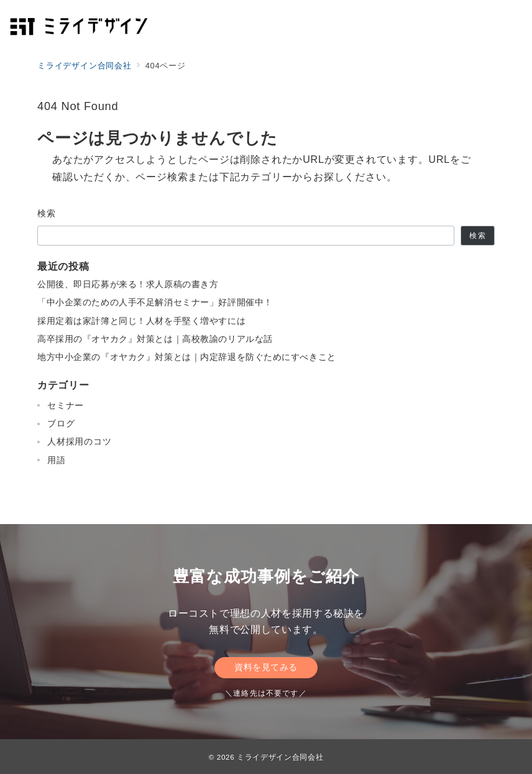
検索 (47, 213)
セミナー (66, 405)
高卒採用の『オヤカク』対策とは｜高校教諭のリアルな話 (155, 339)
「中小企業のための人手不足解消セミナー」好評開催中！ (155, 302)
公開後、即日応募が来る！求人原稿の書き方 (128, 284)
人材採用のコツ (80, 441)
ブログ (61, 423)
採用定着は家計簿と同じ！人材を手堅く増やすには (141, 321)
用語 (57, 460)
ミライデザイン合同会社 (280, 757)
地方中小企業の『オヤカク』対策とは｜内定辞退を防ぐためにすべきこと (187, 357)
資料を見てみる (266, 667)
